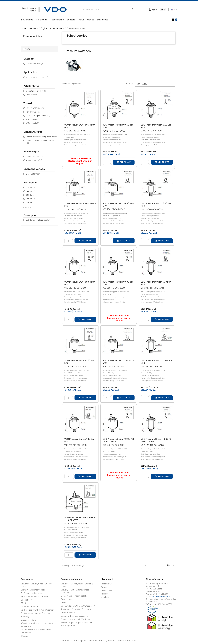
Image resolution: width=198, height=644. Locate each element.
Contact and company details (34, 590)
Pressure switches (33, 36)
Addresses (106, 594)
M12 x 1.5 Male (33, 119)
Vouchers (105, 597)
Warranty (25, 617)
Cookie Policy (27, 600)
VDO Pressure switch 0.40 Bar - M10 (118, 126)
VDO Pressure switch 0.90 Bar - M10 (80, 283)
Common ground (34, 157)
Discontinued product (36, 91)
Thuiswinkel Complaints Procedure (36, 613)
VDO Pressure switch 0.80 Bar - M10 (157, 205)
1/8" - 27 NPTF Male (35, 108)
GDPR (23, 603)
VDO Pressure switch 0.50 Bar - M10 (80, 205)
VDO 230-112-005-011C (157, 374)
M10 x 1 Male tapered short (38, 116)
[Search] (108, 10)
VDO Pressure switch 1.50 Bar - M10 (156, 362)
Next (171, 565)
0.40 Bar (31, 191)
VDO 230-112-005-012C (119, 374)
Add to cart (124, 162)
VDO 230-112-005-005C (157, 216)
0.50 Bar (31, 195)
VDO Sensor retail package (38, 220)
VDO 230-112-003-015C (80, 216)
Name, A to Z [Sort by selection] (155, 84)
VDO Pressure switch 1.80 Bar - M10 (80, 440)
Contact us (26, 633)
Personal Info (107, 584)
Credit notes (107, 590)
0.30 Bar (30, 188)
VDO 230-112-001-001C (80, 374)
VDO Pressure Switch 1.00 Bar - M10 (156, 283)
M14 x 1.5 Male (33, 123)
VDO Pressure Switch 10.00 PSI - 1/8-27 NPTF (118, 440)
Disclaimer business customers (75, 616)
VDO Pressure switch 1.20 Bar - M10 (118, 362)
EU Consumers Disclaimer (32, 593)
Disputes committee (30, 607)
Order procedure (28, 620)
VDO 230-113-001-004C (119, 138)
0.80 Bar (30, 199)
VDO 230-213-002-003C (80, 531)
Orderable (32, 95)
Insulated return (34, 160)
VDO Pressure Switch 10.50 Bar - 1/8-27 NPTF (80, 519)
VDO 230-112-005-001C (157, 295)
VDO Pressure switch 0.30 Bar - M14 (80, 126)
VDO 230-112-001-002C (157, 452)
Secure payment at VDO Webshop (36, 629)
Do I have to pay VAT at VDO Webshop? (38, 610)
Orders (104, 587)
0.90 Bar (31, 202)
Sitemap (24, 636)
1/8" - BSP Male (33, 112)
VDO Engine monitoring (37, 77)
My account (107, 579)
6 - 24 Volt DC (33, 174)
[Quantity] (107, 162)
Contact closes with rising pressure (41, 137)
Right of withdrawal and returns (35, 596)
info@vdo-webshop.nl (161, 596)
